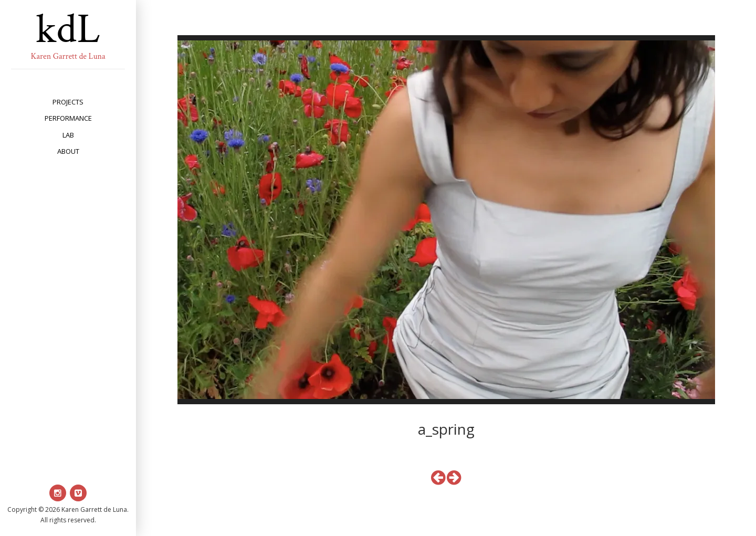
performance (68, 118)
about (68, 151)
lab (68, 135)
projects (68, 102)
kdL (68, 29)
